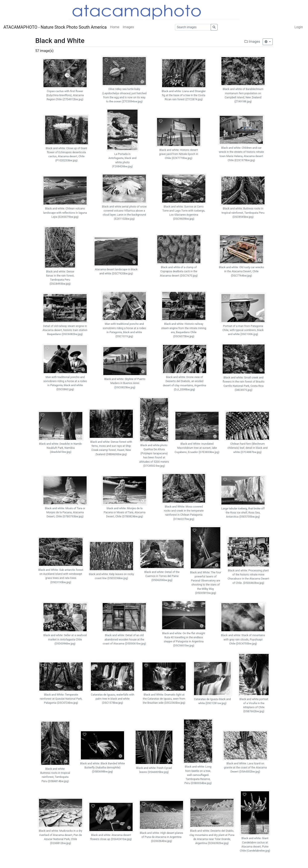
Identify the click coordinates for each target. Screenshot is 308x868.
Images (128, 27)
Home (115, 27)
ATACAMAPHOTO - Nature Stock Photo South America (55, 27)
